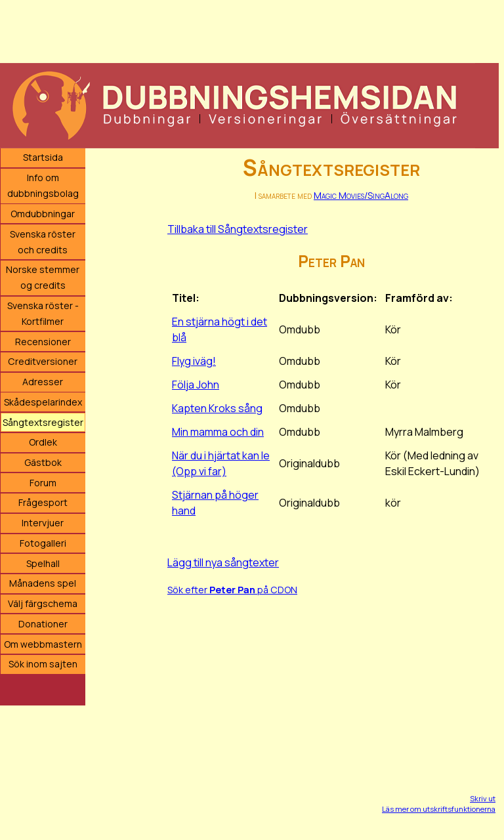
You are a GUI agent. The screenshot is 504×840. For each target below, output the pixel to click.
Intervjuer (43, 523)
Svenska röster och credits (43, 242)
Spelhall (43, 563)
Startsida (43, 157)
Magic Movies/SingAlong (361, 195)
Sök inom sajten (43, 664)
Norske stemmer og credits (43, 277)
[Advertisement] (249, 30)
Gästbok (43, 462)
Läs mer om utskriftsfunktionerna (439, 809)
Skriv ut (483, 798)
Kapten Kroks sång (217, 408)
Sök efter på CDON (232, 590)
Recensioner (43, 342)
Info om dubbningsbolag (43, 185)
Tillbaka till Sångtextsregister (238, 229)
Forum (43, 483)
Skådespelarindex (43, 402)
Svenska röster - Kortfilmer (43, 313)
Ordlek (43, 442)
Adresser (43, 382)
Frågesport (43, 502)
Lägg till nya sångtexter (223, 562)
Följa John (196, 385)
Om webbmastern (43, 644)
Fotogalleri (43, 543)
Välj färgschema (43, 603)
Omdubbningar (43, 214)
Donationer (43, 624)
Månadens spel (43, 583)
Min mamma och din (218, 432)
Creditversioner (43, 361)
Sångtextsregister (43, 422)
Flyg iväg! (194, 361)
